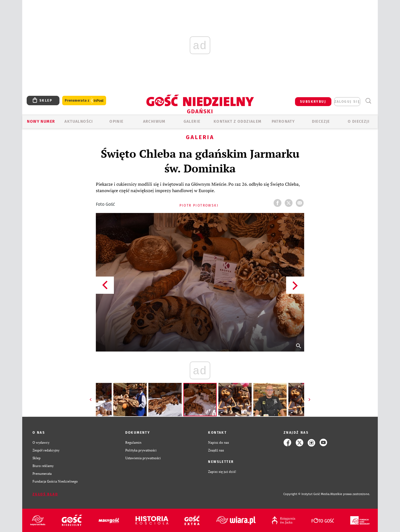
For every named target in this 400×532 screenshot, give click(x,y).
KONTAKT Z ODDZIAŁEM (238, 121)
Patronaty (283, 121)
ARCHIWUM (154, 121)
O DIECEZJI (359, 121)
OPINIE (116, 121)
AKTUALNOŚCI (79, 121)
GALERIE (192, 121)
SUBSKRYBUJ (313, 102)
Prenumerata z (84, 101)
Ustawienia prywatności (143, 458)
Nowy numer (41, 121)
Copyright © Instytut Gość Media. (307, 494)
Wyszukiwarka (368, 101)
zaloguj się (347, 102)
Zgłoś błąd (45, 494)
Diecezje (321, 121)
